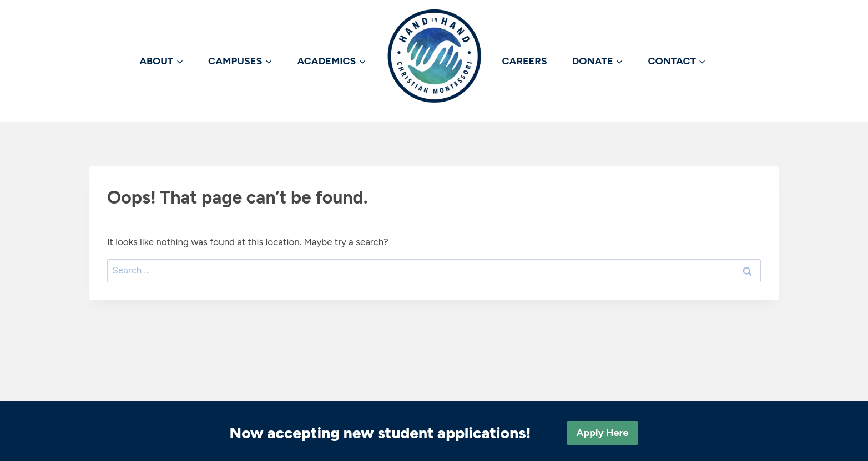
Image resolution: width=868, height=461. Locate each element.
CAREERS (525, 61)
